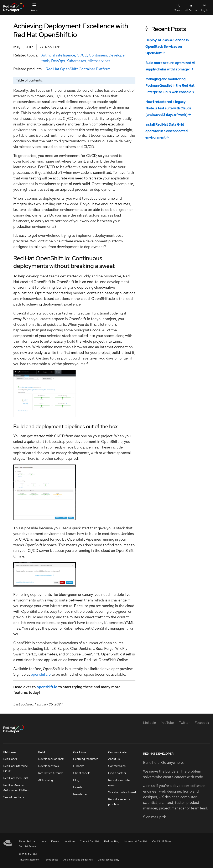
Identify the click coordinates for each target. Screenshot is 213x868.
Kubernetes (76, 61)
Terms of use (51, 860)
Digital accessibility (108, 860)
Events (78, 787)
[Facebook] (202, 723)
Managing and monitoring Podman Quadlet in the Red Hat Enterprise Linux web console (170, 86)
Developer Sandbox (51, 759)
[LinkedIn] (150, 723)
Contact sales (117, 766)
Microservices (99, 61)
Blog (76, 780)
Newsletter (80, 794)
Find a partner (117, 773)
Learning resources (86, 759)
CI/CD (82, 55)
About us (114, 759)
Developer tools (48, 766)
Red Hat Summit (28, 846)
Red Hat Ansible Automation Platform (17, 788)
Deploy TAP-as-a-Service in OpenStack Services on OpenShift (167, 47)
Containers (98, 55)
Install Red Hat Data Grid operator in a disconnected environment (167, 131)
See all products (14, 797)
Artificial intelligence (58, 55)
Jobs (43, 841)
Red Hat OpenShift (16, 778)
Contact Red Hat (90, 841)
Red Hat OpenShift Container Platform (78, 69)
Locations (69, 841)
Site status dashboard (122, 792)
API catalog (46, 780)
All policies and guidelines (78, 860)
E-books (79, 766)
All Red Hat (191, 7)
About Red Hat (27, 841)
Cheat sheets (82, 773)
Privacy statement (29, 860)
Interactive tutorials (51, 773)
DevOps (58, 61)
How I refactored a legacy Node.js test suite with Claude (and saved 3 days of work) (168, 108)
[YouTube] (167, 723)
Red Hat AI (10, 759)
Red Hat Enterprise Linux (16, 768)
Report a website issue (119, 783)
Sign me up (154, 817)
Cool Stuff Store (162, 841)
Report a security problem (119, 802)
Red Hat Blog (112, 841)
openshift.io (41, 674)
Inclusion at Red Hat (136, 841)
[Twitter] (184, 723)
